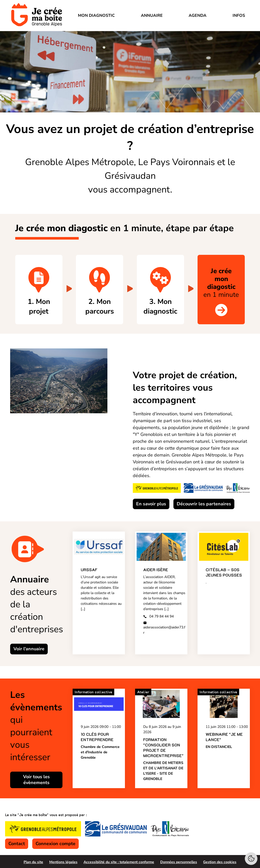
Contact (17, 844)
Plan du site (33, 862)
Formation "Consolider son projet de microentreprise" (163, 747)
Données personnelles (179, 862)
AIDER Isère (156, 570)
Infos (239, 16)
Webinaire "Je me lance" (224, 737)
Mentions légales (63, 862)
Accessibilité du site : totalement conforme (119, 862)
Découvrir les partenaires (204, 504)
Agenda (198, 16)
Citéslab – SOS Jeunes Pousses (224, 572)
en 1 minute (221, 283)
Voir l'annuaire (29, 649)
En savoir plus (151, 504)
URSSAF (89, 570)
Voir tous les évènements (36, 780)
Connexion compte (55, 844)
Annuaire (152, 16)
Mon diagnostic (96, 16)
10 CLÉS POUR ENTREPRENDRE (97, 737)
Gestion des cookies (220, 862)
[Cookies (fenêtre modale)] (251, 859)
